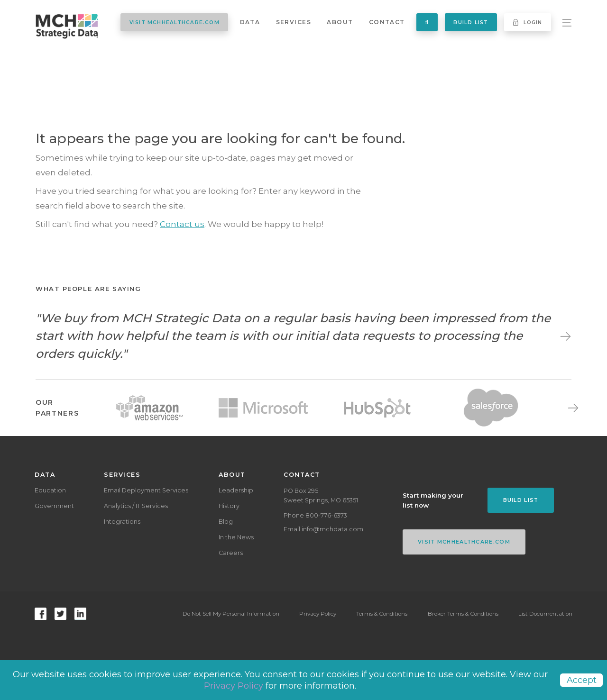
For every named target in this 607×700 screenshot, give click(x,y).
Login (528, 22)
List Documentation (545, 614)
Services (294, 22)
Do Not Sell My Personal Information (230, 614)
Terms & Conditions (382, 614)
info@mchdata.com (332, 529)
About (340, 22)
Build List (471, 23)
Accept (582, 680)
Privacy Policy (318, 614)
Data (250, 22)
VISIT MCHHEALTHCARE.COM (175, 23)
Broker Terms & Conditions (463, 614)
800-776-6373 (326, 515)
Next (563, 336)
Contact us (182, 224)
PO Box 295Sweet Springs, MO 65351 (321, 495)
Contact (387, 22)
